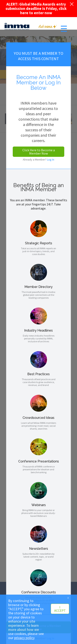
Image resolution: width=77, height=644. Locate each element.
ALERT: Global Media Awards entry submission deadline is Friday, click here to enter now (36, 8)
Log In (51, 160)
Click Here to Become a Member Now (39, 152)
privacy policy (24, 638)
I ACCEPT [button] (60, 609)
